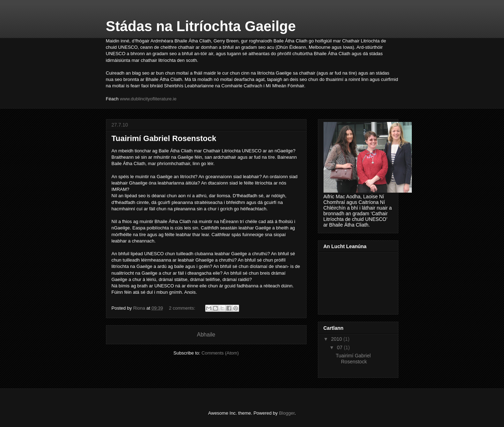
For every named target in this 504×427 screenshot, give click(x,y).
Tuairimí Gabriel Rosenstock (164, 138)
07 (340, 347)
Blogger (287, 413)
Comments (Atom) (220, 353)
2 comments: (183, 308)
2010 (337, 339)
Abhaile (206, 335)
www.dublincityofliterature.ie (148, 99)
